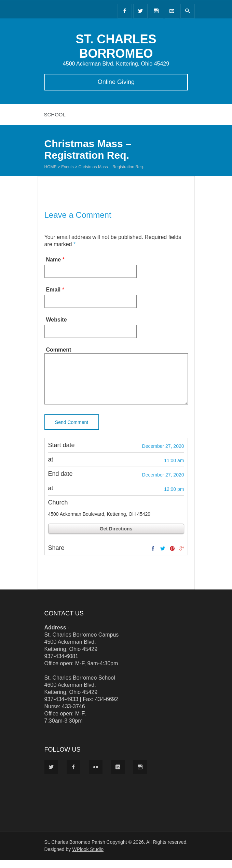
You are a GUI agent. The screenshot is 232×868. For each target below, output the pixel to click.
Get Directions (116, 537)
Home (51, 167)
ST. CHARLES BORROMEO (116, 46)
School (55, 115)
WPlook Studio (88, 857)
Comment (59, 350)
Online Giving (116, 82)
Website (57, 320)
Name (54, 260)
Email (53, 290)
